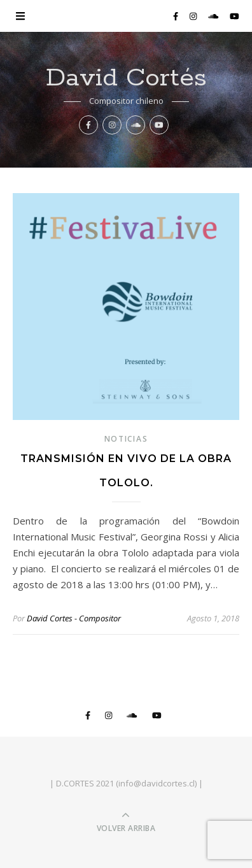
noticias (126, 439)
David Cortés (126, 78)
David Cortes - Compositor (74, 618)
